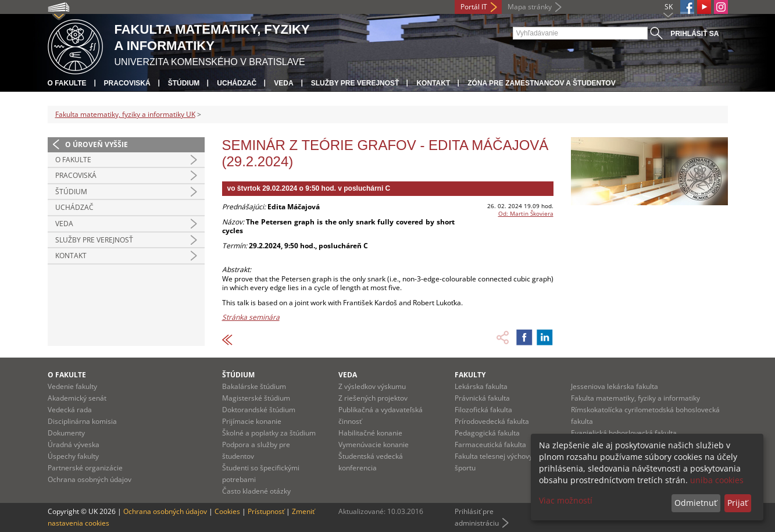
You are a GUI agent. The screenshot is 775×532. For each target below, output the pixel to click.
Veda (283, 83)
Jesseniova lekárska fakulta (615, 386)
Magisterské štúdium (256, 398)
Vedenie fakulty (72, 386)
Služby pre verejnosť (355, 83)
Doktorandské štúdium (259, 410)
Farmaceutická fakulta (490, 444)
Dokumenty (66, 433)
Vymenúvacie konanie (374, 444)
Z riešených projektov (373, 398)
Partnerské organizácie (85, 468)
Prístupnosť (266, 511)
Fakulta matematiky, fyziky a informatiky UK (125, 114)
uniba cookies (717, 480)
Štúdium (184, 83)
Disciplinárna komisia (82, 421)
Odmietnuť (696, 503)
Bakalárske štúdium (254, 386)
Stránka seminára (251, 317)
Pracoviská (127, 83)
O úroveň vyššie (97, 144)
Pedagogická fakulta (487, 433)
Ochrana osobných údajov (90, 479)
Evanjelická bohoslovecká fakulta (624, 433)
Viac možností (566, 500)
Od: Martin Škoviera (526, 213)
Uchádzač (237, 83)
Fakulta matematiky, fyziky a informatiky (635, 398)
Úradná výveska (74, 444)
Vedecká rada (70, 410)
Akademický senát (77, 398)
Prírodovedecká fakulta (492, 421)
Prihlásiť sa (694, 34)
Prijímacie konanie (252, 421)
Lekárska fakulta (481, 386)
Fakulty (470, 375)
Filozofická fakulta (483, 410)
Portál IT (474, 7)
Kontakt (433, 83)
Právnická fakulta (482, 398)
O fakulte (67, 83)
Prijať (737, 503)
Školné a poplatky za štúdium (269, 433)
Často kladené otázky (256, 491)
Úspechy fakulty (73, 456)
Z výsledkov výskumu (372, 386)
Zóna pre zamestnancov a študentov (541, 83)
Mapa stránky (530, 7)
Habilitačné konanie (370, 433)
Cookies (227, 511)
